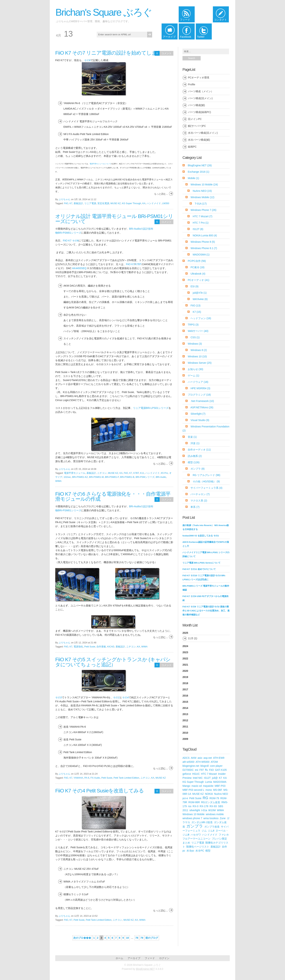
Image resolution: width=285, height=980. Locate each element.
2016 (185, 696)
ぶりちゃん (64, 199)
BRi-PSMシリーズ (145, 477)
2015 (185, 702)
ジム (204, 831)
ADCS (186, 758)
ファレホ (224, 835)
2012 (185, 720)
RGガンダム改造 (211, 802)
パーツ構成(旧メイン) (200, 98)
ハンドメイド (154, 203)
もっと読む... (161, 194)
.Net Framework (202, 401)
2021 (185, 665)
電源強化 (78, 647)
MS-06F (218, 790)
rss (190, 806)
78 (137, 938)
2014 (185, 708)
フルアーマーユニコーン (196, 839)
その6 (87, 60)
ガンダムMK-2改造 (202, 822)
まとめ (186, 843)
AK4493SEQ (79, 268)
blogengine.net (191, 766)
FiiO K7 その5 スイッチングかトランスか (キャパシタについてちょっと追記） (113, 662)
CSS (195, 337)
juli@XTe (200, 293)
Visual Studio (200, 420)
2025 (206, 637)
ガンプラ (197, 469)
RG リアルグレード (206, 475)
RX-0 (196, 806)
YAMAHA (78, 778)
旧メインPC (195, 119)
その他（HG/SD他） (206, 481)
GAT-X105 (221, 770)
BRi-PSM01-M (96, 477)
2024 (185, 646)
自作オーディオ (199, 450)
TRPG (193, 325)
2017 (185, 689)
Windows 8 (199, 350)
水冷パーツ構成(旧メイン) (203, 133)
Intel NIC (198, 778)
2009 (185, 739)
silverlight (195, 810)
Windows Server (200, 363)
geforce (187, 774)
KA (144, 203)
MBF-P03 (220, 786)
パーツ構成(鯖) (196, 105)
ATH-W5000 (202, 762)
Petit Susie (90, 647)
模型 (194, 462)
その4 (125, 697)
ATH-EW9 (219, 758)
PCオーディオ (198, 280)
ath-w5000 (188, 762)
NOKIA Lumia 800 (205, 235)
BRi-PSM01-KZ (80, 477)
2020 (185, 671)
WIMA (58, 481)
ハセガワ (196, 835)
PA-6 (87, 778)
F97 (202, 770)
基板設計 (78, 203)
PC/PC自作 (197, 261)
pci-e (185, 798)
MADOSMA (201, 255)
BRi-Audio (161, 477)
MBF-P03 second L (193, 790)
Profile (192, 84)
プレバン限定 (219, 839)
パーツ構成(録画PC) (199, 112)
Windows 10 (197, 356)
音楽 (192, 437)
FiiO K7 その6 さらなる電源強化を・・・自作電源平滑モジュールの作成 (113, 496)
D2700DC (188, 770)
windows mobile (215, 814)
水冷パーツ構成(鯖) (199, 140)
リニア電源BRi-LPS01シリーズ (151, 408)
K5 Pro (164, 473)
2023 (185, 652)
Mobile (193, 178)
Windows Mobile (202, 197)
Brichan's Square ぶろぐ (104, 12)
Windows (195, 344)
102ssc (67, 477)
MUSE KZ (116, 203)
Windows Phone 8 (203, 242)
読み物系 (195, 456)
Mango (186, 786)
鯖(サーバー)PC (197, 126)
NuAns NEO (202, 191)
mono (209, 790)
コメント (166, 53)
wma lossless (211, 818)
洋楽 (195, 443)
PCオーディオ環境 (199, 78)
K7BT (138, 264)
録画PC (192, 147)
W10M (212, 810)
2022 (185, 658)
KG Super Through (132, 203)
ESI (194, 286)
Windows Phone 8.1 (204, 248)
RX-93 (213, 806)
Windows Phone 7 (203, 210)
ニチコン (102, 473)
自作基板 (101, 647)
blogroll (205, 766)
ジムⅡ (211, 831)
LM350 (166, 203)
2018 (185, 683)
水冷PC (200, 851)
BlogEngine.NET (200, 165)
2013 (185, 714)
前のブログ (152, 938)
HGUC (196, 774)
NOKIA (209, 794)
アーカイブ (134, 958)
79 (142, 938)
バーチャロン (200, 494)
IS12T (198, 229)
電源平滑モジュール (75, 473)
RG (205, 798)
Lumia (208, 782)
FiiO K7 (130, 264)
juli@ (215, 778)
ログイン (164, 958)
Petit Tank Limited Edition (126, 778)
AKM (194, 758)
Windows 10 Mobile (204, 185)
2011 (185, 727)
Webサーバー (198, 331)
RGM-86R (194, 802)
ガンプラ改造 (212, 827)
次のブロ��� (82, 938)
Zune (223, 818)
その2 (116, 697)
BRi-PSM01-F (112, 477)
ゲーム (193, 376)
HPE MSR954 (200, 388)
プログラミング (199, 395)
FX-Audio (95, 778)
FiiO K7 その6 (71, 241)
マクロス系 (199, 501)
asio (200, 758)
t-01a (204, 810)
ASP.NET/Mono (202, 407)
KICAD (111, 647)
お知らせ (195, 369)
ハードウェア (198, 382)
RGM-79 (214, 798)
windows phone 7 (192, 818)
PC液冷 (197, 267)
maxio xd (197, 786)
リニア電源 (90, 203)
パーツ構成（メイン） (201, 91)
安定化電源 (103, 203)
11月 (191, 638)
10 (127, 938)
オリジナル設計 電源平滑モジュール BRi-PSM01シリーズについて (114, 219)
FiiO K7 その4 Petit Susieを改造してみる (100, 791)
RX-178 (204, 806)
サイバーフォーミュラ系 (206, 488)
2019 (185, 677)
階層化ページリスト (198, 847)
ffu (206, 770)
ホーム (119, 958)
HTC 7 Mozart (202, 216)
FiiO (66, 203)
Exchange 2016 (198, 172)
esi (196, 770)
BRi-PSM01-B (127, 477)
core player (216, 766)
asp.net (208, 758)
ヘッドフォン (201, 318)
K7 (71, 203)
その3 (59, 697)
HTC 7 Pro (201, 223)
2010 (185, 733)
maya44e (208, 786)
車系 (195, 507)
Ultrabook (198, 274)
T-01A (201, 204)
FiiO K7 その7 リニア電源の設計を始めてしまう (108, 53)
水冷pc (190, 851)
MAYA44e (200, 299)
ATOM (214, 762)
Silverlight (198, 414)
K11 (142, 473)
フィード (150, 958)
